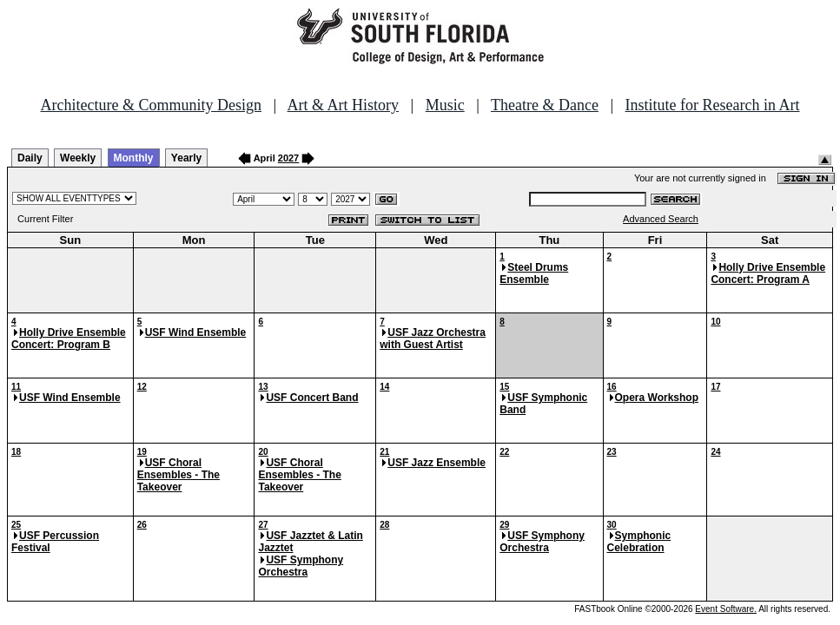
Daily (30, 158)
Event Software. (726, 609)
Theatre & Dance (545, 105)
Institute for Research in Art (713, 105)
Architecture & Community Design (151, 105)
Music (445, 105)
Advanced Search (661, 219)
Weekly (78, 158)
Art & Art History (344, 105)
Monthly (134, 158)
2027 (288, 158)
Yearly (186, 158)
